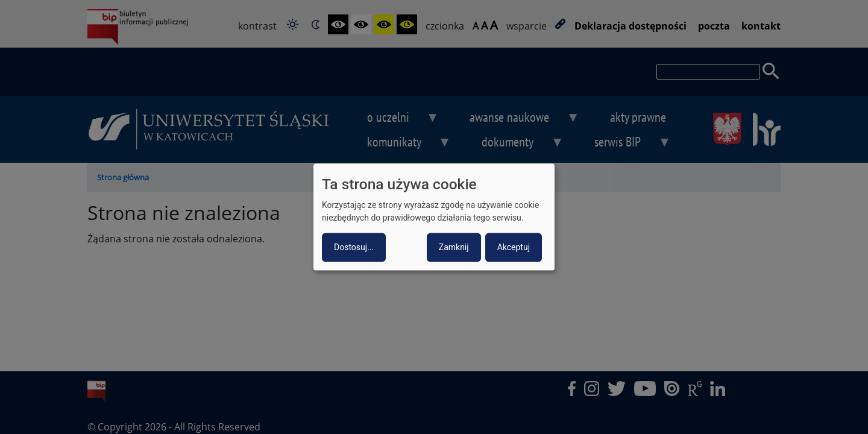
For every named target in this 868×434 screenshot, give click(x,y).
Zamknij (454, 248)
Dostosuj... (354, 248)
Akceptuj (514, 248)
